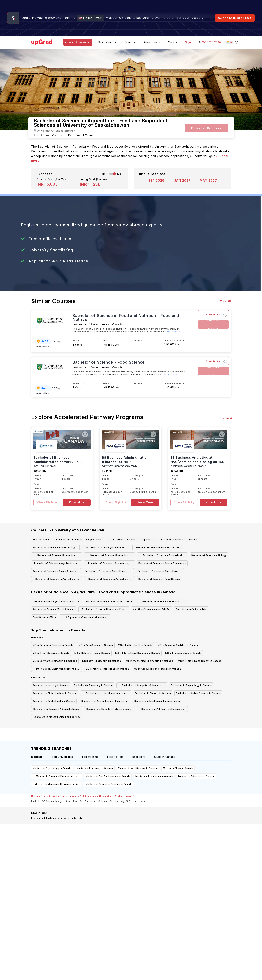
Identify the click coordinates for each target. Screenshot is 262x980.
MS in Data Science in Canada (96, 645)
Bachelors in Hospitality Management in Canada (109, 710)
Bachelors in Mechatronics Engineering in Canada (56, 718)
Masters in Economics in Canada (154, 776)
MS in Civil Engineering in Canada (102, 661)
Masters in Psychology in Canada (52, 768)
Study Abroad (49, 796)
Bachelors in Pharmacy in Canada (93, 685)
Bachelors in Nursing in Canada (51, 685)
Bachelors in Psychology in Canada (191, 685)
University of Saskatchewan (115, 796)
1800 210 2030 (212, 42)
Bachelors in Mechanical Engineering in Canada (157, 702)
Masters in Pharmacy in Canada (95, 768)
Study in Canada (70, 796)
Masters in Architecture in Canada (138, 768)
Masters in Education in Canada (196, 776)
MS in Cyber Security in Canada (51, 653)
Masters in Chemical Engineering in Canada (56, 777)
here (88, 818)
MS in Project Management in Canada (200, 661)
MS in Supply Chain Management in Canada (56, 670)
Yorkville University (46, 466)
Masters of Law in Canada (178, 768)
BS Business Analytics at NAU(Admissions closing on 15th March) (198, 462)
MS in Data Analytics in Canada (92, 653)
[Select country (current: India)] (234, 42)
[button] (225, 315)
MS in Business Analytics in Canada (178, 645)
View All (226, 301)
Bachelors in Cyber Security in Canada (198, 693)
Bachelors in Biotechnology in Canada (55, 693)
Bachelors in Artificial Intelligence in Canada (162, 710)
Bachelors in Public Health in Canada (54, 701)
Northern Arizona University (120, 466)
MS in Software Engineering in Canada (55, 661)
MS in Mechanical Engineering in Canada (149, 661)
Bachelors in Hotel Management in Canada (106, 694)
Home (35, 796)
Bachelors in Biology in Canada (153, 693)
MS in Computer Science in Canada (53, 645)
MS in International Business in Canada (138, 653)
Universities (89, 796)
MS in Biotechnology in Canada (183, 653)
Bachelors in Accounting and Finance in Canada (104, 702)
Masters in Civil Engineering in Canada (108, 776)
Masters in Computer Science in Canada (109, 784)
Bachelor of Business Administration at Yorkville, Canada (57, 462)
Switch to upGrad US (235, 18)
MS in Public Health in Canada (135, 645)
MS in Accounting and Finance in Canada (157, 669)
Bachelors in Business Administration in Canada (56, 710)
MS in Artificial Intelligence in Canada (107, 669)
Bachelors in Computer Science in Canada (142, 686)
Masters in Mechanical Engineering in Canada (56, 785)
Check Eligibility (47, 502)
